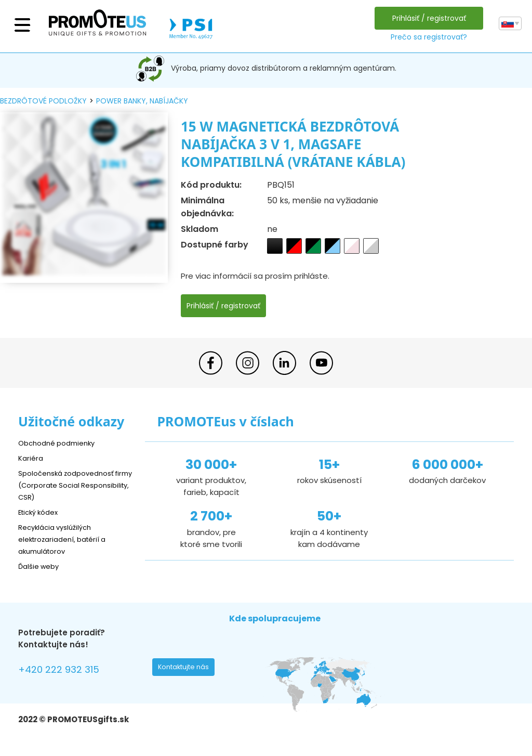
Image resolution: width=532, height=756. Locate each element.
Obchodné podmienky (61, 443)
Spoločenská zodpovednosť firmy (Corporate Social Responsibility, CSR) (72, 485)
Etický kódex (41, 512)
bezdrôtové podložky (43, 101)
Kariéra (32, 458)
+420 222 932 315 (65, 671)
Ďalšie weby (41, 566)
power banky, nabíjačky (142, 101)
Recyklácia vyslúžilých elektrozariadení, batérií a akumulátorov (68, 539)
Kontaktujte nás (187, 670)
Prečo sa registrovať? (426, 37)
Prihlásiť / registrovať (427, 18)
